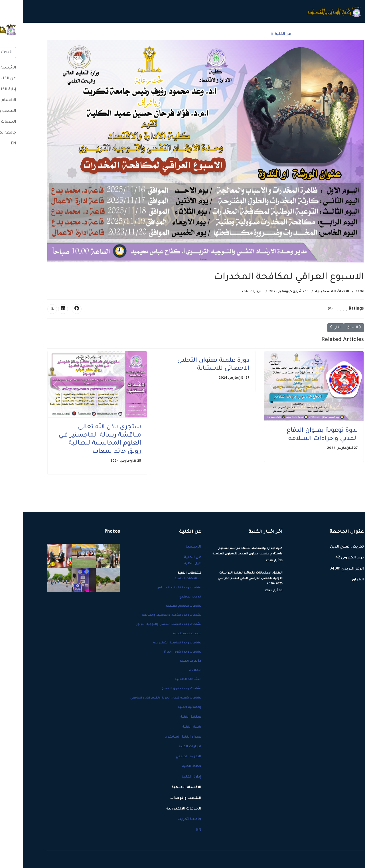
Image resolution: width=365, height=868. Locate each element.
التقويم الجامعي (165, 757)
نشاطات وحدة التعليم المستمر (156, 588)
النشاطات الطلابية (165, 680)
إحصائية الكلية (166, 707)
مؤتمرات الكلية (168, 661)
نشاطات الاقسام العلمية (161, 606)
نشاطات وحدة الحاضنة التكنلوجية (154, 643)
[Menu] (28, 34)
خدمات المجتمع (167, 597)
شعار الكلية (169, 727)
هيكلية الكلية (168, 717)
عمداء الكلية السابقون (160, 737)
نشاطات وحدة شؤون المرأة (159, 652)
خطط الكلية (169, 766)
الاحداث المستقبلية (309, 292)
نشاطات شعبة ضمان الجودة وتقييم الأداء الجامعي (143, 698)
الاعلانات (172, 670)
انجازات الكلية (167, 747)
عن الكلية (260, 34)
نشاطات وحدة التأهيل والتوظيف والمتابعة (149, 615)
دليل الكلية (170, 564)
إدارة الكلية (230, 34)
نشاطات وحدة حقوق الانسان (158, 689)
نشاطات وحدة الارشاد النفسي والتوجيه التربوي (145, 624)
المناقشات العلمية (165, 579)
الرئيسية (285, 34)
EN (45, 34)
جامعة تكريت (64, 34)
